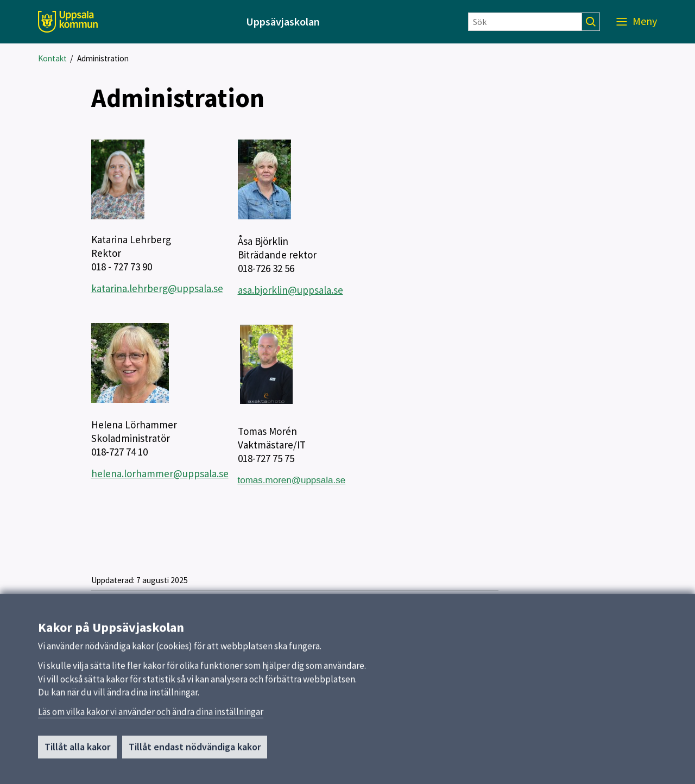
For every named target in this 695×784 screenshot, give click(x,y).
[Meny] (637, 22)
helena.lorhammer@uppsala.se (160, 473)
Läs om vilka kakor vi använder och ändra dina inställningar (151, 716)
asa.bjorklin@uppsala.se (290, 290)
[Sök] (525, 22)
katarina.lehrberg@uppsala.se (157, 288)
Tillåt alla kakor (77, 751)
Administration (103, 58)
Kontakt (52, 58)
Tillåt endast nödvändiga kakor (195, 751)
